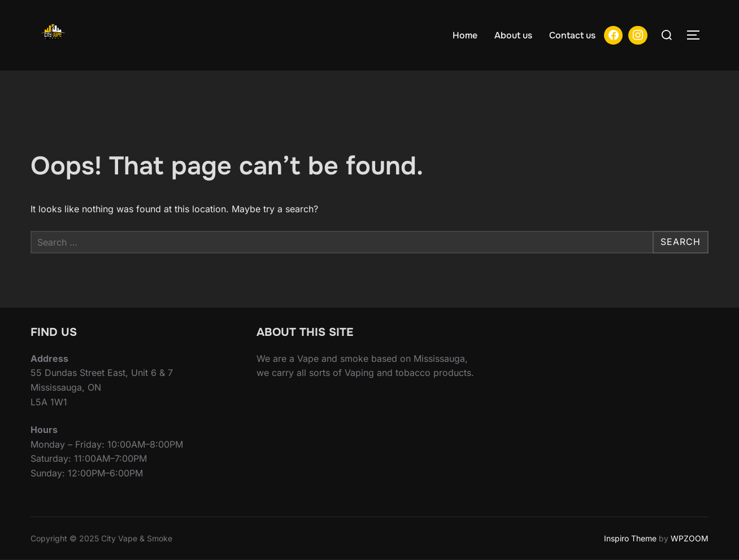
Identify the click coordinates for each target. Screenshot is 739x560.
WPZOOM (690, 538)
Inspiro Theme (630, 538)
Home (465, 35)
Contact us (572, 35)
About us (513, 35)
